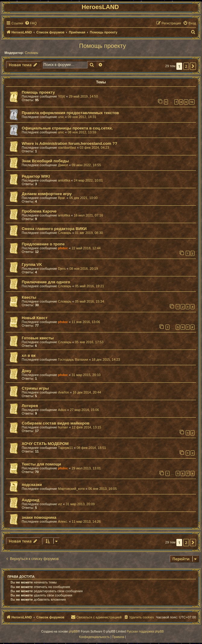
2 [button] (186, 66)
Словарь (31, 53)
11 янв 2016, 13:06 (86, 322)
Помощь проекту (102, 46)
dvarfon (63, 392)
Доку (27, 371)
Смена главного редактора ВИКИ (54, 229)
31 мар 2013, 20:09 (80, 504)
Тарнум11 (65, 448)
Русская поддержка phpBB (145, 632)
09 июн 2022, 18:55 (86, 165)
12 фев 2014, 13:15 (86, 427)
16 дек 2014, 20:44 (87, 392)
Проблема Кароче (39, 211)
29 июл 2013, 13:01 (86, 468)
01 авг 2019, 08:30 (89, 233)
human (63, 427)
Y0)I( (62, 96)
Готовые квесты (38, 338)
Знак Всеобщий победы (45, 161)
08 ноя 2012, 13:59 (82, 132)
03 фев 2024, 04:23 (94, 148)
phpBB (73, 632)
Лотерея (30, 406)
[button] (193, 66)
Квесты (29, 297)
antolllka (64, 180)
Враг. (62, 198)
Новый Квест (35, 318)
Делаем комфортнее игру (47, 194)
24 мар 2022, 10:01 (88, 180)
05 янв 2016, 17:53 (89, 342)
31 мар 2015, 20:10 (86, 375)
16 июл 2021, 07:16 (88, 215)
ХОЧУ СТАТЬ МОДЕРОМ (45, 444)
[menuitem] (31, 23)
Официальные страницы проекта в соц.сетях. (67, 128)
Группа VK (32, 264)
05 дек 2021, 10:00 (84, 198)
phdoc (63, 248)
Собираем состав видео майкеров (56, 423)
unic (61, 117)
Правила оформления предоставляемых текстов (70, 113)
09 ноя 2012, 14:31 (82, 117)
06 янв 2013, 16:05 (103, 489)
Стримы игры (35, 388)
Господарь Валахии (73, 359)
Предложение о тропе (43, 244)
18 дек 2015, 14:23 (106, 359)
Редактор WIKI (36, 176)
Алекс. (63, 521)
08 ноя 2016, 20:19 (84, 269)
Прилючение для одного (46, 282)
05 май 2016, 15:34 (90, 301)
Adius (62, 410)
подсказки (32, 485)
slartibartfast (67, 148)
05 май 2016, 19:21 (90, 286)
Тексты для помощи (41, 464)
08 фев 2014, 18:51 (91, 448)
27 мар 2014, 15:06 (84, 410)
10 (192, 102)
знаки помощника (39, 517)
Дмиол (63, 165)
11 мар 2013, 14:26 (86, 521)
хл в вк (29, 355)
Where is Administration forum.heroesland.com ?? (69, 143)
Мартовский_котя (71, 489)
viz (60, 504)
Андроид (30, 500)
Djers (62, 269)
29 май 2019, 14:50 (83, 96)
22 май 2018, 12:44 (86, 248)
